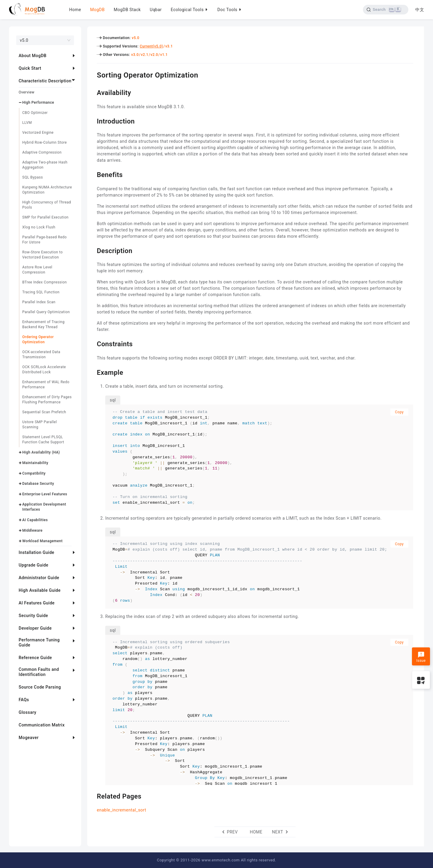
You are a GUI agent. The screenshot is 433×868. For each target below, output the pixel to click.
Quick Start (30, 68)
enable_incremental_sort (121, 810)
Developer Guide (35, 628)
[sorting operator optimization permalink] (92, 74)
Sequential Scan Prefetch (44, 412)
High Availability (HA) (41, 452)
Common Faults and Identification (39, 672)
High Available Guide (40, 590)
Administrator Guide (39, 578)
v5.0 (135, 38)
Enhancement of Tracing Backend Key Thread (43, 324)
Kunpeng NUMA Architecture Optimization (47, 190)
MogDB (97, 10)
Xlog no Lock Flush (39, 227)
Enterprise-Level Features (45, 494)
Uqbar (156, 10)
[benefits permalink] (92, 174)
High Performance (38, 102)
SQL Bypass (33, 177)
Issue (421, 657)
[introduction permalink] (92, 121)
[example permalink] (92, 372)
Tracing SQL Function (41, 292)
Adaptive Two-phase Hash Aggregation (45, 165)
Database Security (38, 484)
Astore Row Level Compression (37, 270)
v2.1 (144, 55)
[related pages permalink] (92, 796)
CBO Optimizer (35, 113)
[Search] (386, 10)
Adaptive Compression (42, 152)
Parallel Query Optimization (46, 312)
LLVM (27, 123)
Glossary (28, 712)
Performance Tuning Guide (39, 642)
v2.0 (154, 55)
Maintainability (35, 463)
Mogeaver (29, 738)
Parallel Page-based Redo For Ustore (45, 240)
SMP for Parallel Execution (45, 217)
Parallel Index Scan (39, 302)
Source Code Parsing (40, 687)
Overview (27, 92)
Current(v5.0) (152, 46)
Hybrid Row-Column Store (45, 142)
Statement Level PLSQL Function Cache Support (43, 440)
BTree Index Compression (45, 282)
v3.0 (135, 55)
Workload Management (42, 541)
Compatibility (34, 473)
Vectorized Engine (38, 133)
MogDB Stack (127, 10)
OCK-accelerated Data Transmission (41, 355)
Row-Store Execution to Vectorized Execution (43, 255)
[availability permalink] (92, 92)
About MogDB (33, 56)
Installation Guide (37, 552)
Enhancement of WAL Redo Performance (46, 385)
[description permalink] (92, 250)
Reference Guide (35, 658)
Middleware (32, 530)
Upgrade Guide (34, 565)
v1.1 (164, 55)
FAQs (24, 700)
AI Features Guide (37, 603)
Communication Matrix (42, 725)
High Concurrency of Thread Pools (47, 205)
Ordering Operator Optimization (38, 339)
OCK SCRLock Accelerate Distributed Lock (44, 370)
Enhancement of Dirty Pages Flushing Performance (47, 400)
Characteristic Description (45, 81)
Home (75, 10)
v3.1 (169, 46)
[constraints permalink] (92, 343)
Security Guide (33, 616)
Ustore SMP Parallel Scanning (40, 425)
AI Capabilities (35, 520)
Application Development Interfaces (44, 507)
